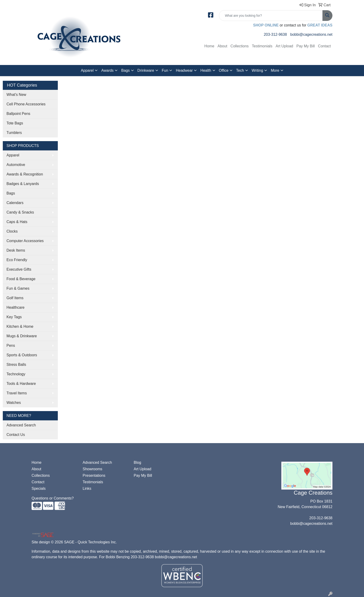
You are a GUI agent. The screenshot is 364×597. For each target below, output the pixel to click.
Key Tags (14, 317)
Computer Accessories (25, 241)
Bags (11, 193)
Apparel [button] (87, 70)
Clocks (12, 231)
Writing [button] (257, 70)
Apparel (13, 155)
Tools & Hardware (21, 384)
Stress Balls (16, 365)
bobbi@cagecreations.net (311, 34)
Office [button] (224, 70)
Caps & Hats (17, 222)
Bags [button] (125, 70)
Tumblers (14, 133)
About (222, 46)
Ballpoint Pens (18, 114)
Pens (11, 346)
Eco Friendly (17, 260)
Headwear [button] (184, 70)
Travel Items (17, 393)
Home (209, 46)
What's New (16, 95)
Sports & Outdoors (22, 355)
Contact (324, 46)
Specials (39, 488)
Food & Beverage (21, 279)
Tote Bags (15, 123)
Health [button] (206, 70)
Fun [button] (165, 70)
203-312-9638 (275, 34)
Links (87, 488)
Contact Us (16, 435)
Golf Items (15, 298)
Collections (240, 46)
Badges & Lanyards (23, 184)
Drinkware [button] (146, 70)
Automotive (16, 165)
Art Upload (284, 46)
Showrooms (92, 469)
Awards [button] (107, 70)
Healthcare (15, 307)
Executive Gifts (19, 269)
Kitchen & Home (20, 326)
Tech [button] (240, 70)
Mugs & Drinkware (22, 336)
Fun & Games (18, 288)
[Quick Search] (271, 16)
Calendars (15, 203)
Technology (16, 374)
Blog (137, 462)
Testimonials (262, 46)
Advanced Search (21, 425)
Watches (14, 403)
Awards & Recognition (25, 174)
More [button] (275, 70)
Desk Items (16, 250)
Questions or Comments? (53, 498)
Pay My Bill (306, 46)
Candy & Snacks (20, 212)
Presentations (94, 475)
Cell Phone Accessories (26, 104)
